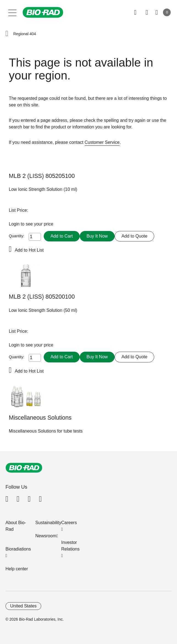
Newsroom (46, 536)
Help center (17, 569)
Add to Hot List (29, 250)
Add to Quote (134, 236)
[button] (7, 34)
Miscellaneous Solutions (40, 418)
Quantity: (17, 236)
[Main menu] (13, 12)
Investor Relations (70, 546)
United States (23, 606)
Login (15, 224)
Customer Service (102, 142)
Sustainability (48, 523)
